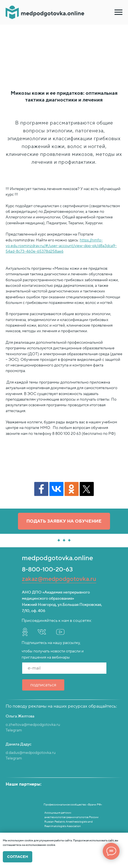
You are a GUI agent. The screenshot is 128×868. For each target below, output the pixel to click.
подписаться (43, 685)
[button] (64, 521)
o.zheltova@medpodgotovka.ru (33, 725)
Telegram (14, 730)
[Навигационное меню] (118, 12)
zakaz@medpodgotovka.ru (59, 579)
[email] (64, 668)
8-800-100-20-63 (47, 569)
